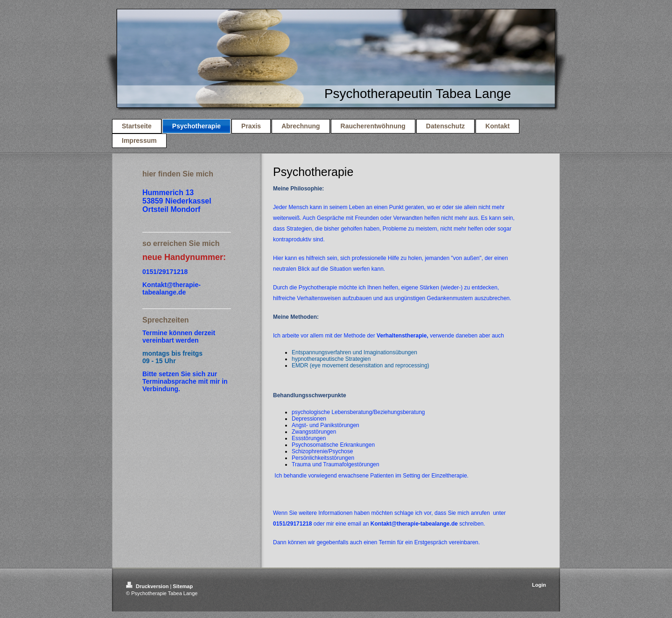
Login (539, 585)
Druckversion (148, 586)
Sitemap (183, 586)
